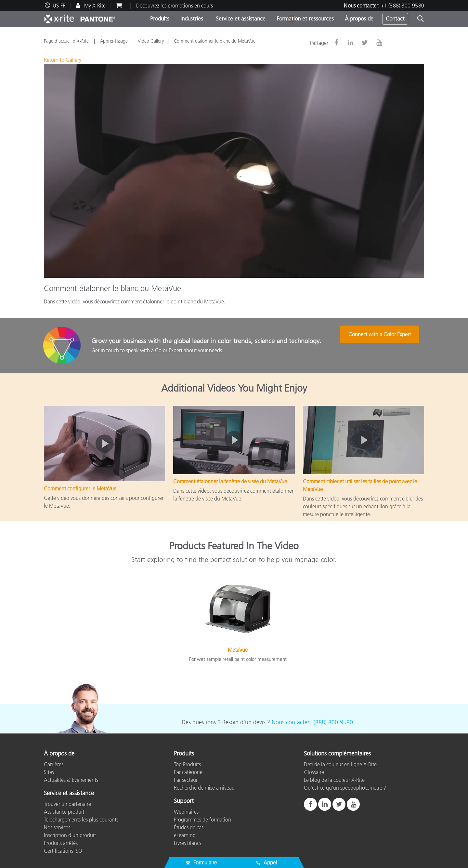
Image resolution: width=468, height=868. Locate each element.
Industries (192, 19)
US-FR (59, 6)
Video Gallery (151, 41)
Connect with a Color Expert (384, 346)
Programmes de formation (202, 820)
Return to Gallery (63, 60)
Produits (160, 19)
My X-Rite (94, 6)
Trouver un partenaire (67, 804)
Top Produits (187, 764)
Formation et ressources (305, 19)
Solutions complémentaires (337, 754)
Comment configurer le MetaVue (80, 488)
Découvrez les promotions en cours (175, 6)
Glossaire (314, 772)
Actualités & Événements (71, 780)
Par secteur (186, 780)
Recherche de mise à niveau (204, 788)
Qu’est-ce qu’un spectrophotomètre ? (345, 788)
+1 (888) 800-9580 (403, 6)
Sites (49, 772)
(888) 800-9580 (333, 722)
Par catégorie (188, 772)
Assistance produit (64, 812)
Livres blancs (188, 843)
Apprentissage (114, 41)
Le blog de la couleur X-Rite (334, 780)
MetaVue (238, 650)
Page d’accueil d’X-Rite (67, 41)
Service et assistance (240, 19)
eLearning (185, 835)
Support (184, 801)
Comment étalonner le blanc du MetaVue (215, 41)
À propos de (359, 19)
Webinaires (186, 812)
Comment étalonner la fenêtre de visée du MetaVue (230, 481)
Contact (395, 19)
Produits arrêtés (61, 843)
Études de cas (189, 827)
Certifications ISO (63, 851)
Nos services (57, 827)
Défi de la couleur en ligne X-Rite (340, 764)
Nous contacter (290, 722)
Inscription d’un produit (70, 835)
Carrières (54, 764)
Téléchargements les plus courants (81, 820)
